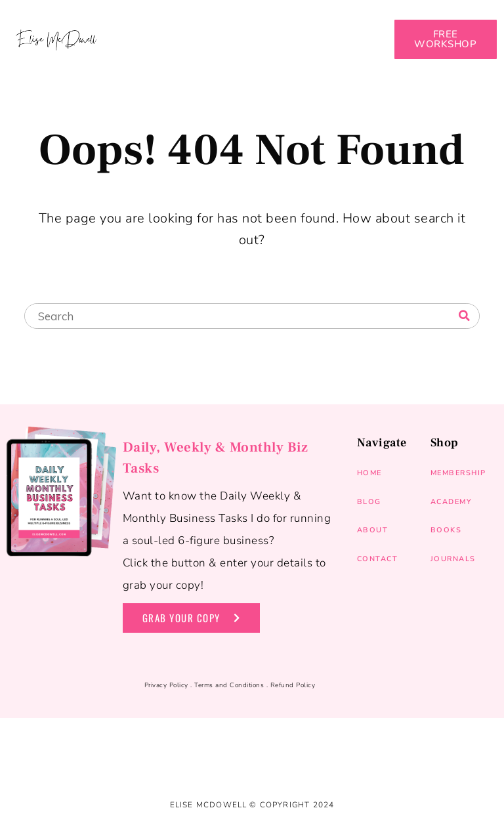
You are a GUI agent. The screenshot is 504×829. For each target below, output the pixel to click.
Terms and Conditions (229, 685)
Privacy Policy (166, 685)
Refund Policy (293, 685)
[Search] (464, 316)
